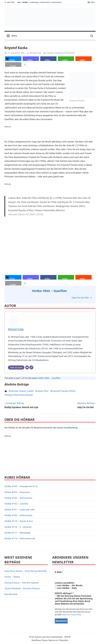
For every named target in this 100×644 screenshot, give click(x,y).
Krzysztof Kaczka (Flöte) (63, 391)
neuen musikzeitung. (67, 428)
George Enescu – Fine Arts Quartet (21, 583)
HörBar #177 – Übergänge (17, 533)
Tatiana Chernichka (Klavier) (19, 395)
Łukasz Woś (43, 391)
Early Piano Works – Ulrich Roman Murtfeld (26, 571)
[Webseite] (31, 367)
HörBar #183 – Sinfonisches (18, 498)
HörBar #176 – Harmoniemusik (20, 538)
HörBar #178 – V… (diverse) (18, 527)
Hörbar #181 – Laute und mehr (20, 510)
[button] (13, 59)
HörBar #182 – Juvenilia (16, 504)
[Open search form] (92, 36)
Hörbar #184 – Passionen (17, 492)
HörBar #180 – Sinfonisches (18, 515)
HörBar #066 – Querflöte (49, 378)
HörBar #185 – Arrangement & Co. (21, 486)
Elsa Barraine (11, 594)
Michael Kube (36, 53)
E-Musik (50, 53)
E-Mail (59, 572)
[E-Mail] (27, 367)
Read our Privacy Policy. (72, 615)
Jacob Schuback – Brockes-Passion (22, 588)
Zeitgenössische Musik (65, 53)
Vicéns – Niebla (12, 577)
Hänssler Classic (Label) (22, 391)
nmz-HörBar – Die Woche (69, 585)
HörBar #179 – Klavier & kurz (19, 521)
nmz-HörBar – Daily (66, 588)
